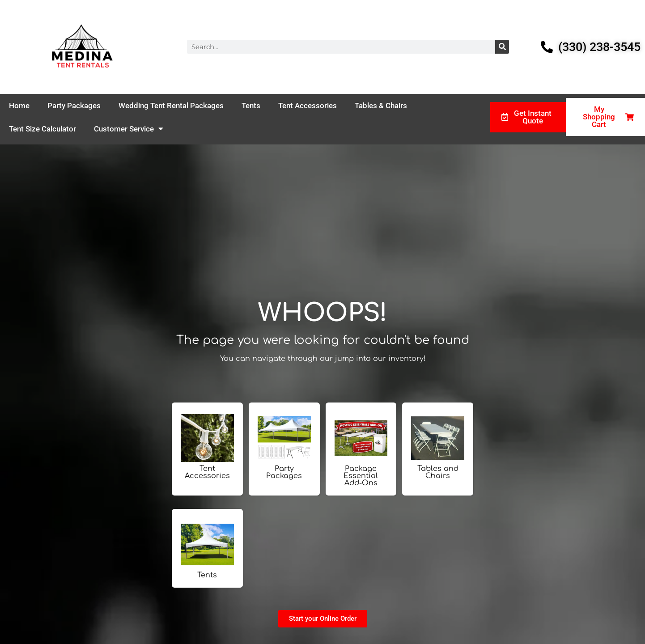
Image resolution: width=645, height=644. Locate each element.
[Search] (502, 47)
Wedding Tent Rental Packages (171, 106)
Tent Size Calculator (42, 129)
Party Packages (74, 106)
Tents (251, 106)
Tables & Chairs (381, 106)
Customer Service (129, 129)
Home (19, 106)
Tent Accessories (308, 106)
